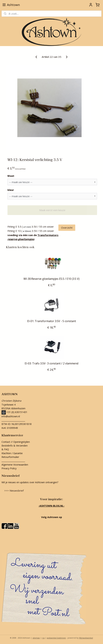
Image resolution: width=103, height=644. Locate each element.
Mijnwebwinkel (86, 638)
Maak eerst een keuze (52, 210)
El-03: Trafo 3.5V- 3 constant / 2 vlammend (51, 363)
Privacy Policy (9, 468)
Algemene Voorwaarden (15, 465)
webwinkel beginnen (56, 638)
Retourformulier (11, 457)
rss (43, 638)
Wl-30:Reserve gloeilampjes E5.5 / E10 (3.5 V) (51, 279)
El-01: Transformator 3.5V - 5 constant (52, 321)
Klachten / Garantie (12, 453)
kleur (11, 190)
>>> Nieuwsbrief (14, 491)
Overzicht (67, 228)
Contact (6, 442)
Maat (11, 176)
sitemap (36, 638)
